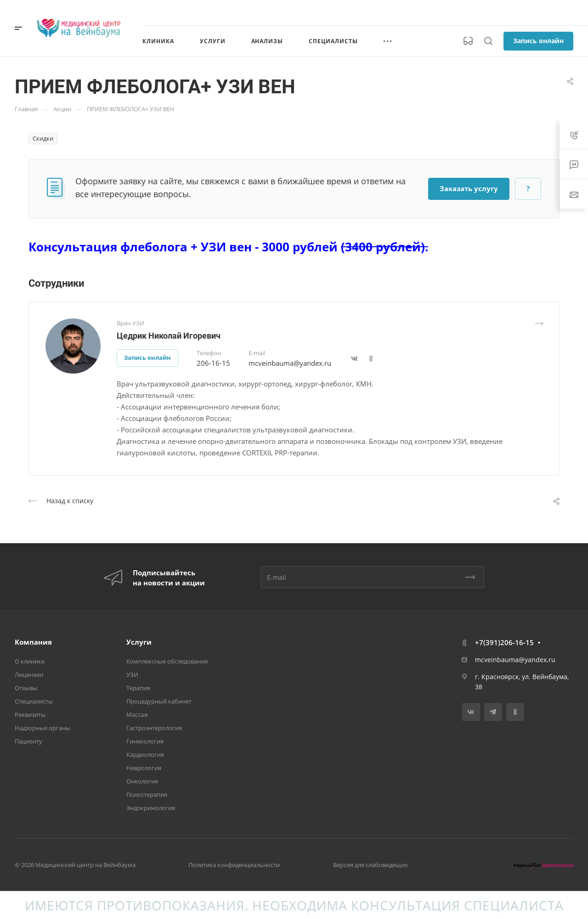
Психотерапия (147, 794)
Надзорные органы (42, 728)
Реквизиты (30, 715)
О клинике (30, 661)
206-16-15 (213, 363)
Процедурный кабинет (159, 701)
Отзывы (26, 688)
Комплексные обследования (167, 661)
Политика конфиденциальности (234, 865)
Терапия (138, 688)
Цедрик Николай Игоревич (169, 336)
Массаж (137, 715)
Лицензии (29, 675)
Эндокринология (151, 808)
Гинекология (145, 741)
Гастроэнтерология (154, 728)
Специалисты (34, 701)
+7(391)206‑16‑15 (504, 642)
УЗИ (132, 675)
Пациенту (28, 741)
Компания (33, 642)
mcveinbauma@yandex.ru (290, 363)
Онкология (142, 781)
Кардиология (145, 754)
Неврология (144, 768)
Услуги (139, 642)
